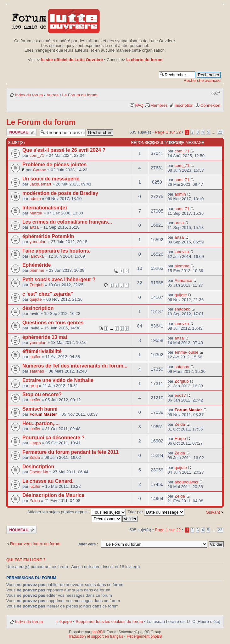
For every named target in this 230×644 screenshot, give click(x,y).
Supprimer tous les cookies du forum (109, 621)
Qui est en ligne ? (26, 560)
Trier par (156, 512)
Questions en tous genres (53, 323)
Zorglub (37, 285)
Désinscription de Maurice (53, 495)
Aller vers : (88, 544)
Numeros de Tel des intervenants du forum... (75, 366)
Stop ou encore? (42, 394)
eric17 (180, 395)
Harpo (35, 443)
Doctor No (39, 472)
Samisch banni (40, 409)
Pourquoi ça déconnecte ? (53, 438)
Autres (53, 95)
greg (34, 386)
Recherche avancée (202, 80)
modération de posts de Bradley (60, 193)
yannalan (38, 242)
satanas (37, 371)
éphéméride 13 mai (45, 337)
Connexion (210, 105)
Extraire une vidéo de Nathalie (58, 380)
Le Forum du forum (80, 95)
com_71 (37, 155)
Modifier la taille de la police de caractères (216, 93)
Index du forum (29, 95)
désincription (38, 308)
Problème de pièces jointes (54, 165)
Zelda (180, 424)
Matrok (36, 213)
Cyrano (39, 170)
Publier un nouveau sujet (21, 132)
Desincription (38, 467)
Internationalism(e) (45, 208)
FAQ (139, 105)
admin (35, 199)
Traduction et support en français (96, 636)
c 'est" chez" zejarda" (48, 294)
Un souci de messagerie (51, 179)
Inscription (184, 105)
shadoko (182, 309)
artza (34, 227)
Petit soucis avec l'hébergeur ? (59, 279)
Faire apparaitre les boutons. (56, 251)
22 (220, 132)
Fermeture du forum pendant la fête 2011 (70, 452)
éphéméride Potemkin (48, 236)
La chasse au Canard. (48, 481)
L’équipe (64, 621)
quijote (36, 299)
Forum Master (43, 414)
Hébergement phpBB (144, 636)
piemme (37, 270)
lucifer (35, 357)
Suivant (213, 512)
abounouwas (186, 482)
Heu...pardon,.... (41, 423)
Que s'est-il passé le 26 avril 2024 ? (64, 150)
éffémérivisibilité (42, 351)
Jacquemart (40, 184)
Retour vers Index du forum (35, 544)
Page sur (168, 132)
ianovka (37, 256)
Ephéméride (37, 265)
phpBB (97, 632)
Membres (159, 105)
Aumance (183, 280)
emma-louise (187, 352)
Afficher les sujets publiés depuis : (77, 512)
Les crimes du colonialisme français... (67, 222)
